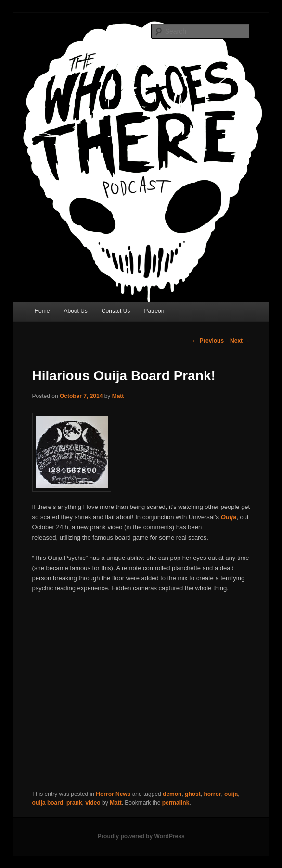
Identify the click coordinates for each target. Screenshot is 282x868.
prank (74, 803)
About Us (75, 311)
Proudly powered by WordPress (141, 836)
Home (42, 311)
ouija (231, 794)
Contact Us (116, 311)
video (93, 803)
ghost (193, 794)
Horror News (113, 794)
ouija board (48, 803)
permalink (176, 803)
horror (212, 794)
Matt (118, 396)
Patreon (154, 311)
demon (172, 794)
